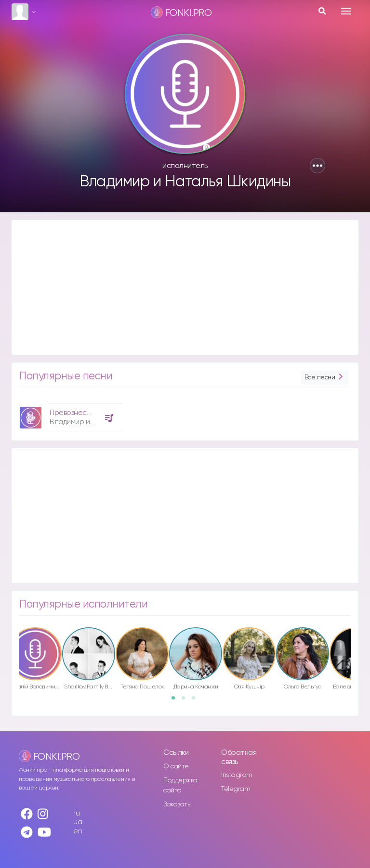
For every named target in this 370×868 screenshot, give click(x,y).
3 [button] (197, 701)
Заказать (177, 804)
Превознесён (73, 413)
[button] (317, 166)
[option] (70, 414)
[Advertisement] (185, 287)
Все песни (325, 378)
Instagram (237, 775)
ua (78, 822)
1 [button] (176, 701)
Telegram (236, 789)
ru (76, 813)
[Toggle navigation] (346, 11)
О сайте (176, 766)
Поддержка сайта (180, 785)
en (78, 831)
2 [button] (186, 701)
